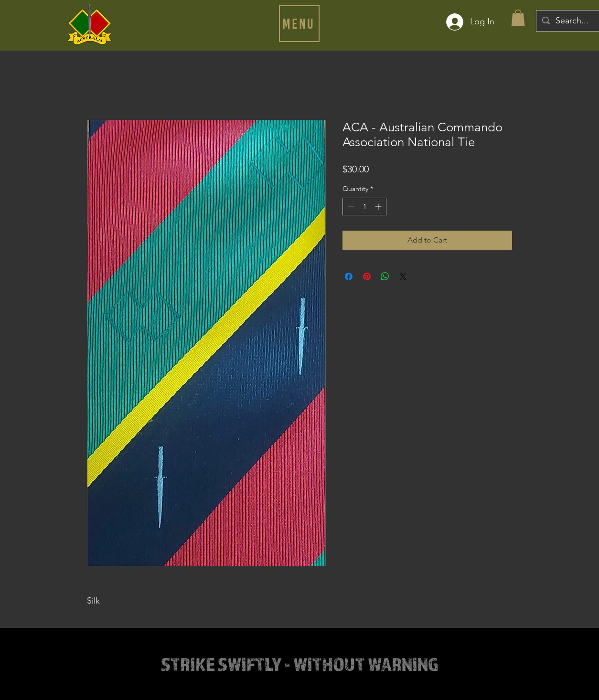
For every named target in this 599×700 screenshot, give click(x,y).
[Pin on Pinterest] (367, 276)
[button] (299, 24)
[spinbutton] (364, 207)
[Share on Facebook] (349, 276)
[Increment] (379, 207)
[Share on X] (403, 276)
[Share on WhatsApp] (385, 276)
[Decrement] (350, 207)
